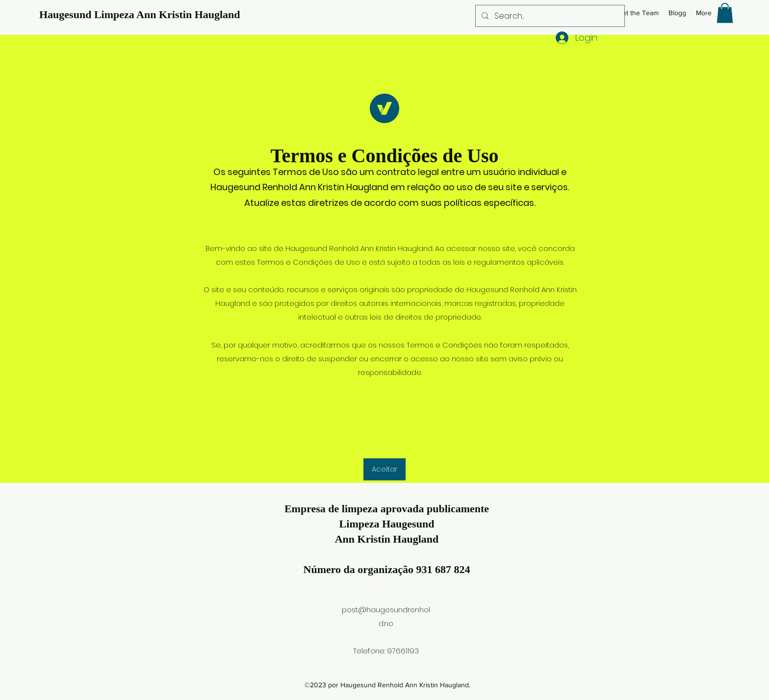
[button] (725, 13)
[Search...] (549, 16)
